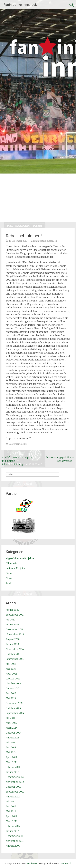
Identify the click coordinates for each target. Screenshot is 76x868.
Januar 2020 (13, 610)
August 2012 (13, 797)
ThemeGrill (65, 864)
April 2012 (12, 816)
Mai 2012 (11, 811)
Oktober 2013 (13, 733)
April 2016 (11, 674)
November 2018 (15, 634)
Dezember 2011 (15, 836)
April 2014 (11, 723)
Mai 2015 (11, 698)
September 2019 (15, 615)
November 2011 (15, 841)
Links (9, 573)
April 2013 (11, 757)
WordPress (32, 864)
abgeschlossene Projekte (20, 558)
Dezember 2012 (15, 777)
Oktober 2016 (13, 654)
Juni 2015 (11, 693)
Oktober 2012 (13, 787)
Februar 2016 (13, 679)
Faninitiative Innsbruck (20, 5)
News (9, 578)
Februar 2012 (13, 826)
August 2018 (13, 639)
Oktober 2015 (13, 683)
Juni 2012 (11, 806)
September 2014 (15, 713)
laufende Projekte (16, 568)
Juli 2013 (10, 742)
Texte (24, 444)
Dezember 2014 (15, 703)
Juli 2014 (11, 718)
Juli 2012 (11, 801)
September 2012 (15, 792)
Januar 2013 (12, 772)
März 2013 (11, 762)
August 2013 (13, 738)
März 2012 (12, 821)
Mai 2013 (11, 752)
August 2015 (13, 688)
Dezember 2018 (15, 629)
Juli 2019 (11, 620)
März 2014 (12, 728)
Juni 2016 (11, 664)
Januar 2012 (12, 831)
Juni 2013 (11, 747)
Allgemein (15, 444)
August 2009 (13, 846)
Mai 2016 (11, 669)
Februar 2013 (13, 767)
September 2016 (15, 659)
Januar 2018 (12, 644)
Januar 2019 (12, 625)
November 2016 (15, 649)
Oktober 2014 (13, 708)
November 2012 (15, 782)
